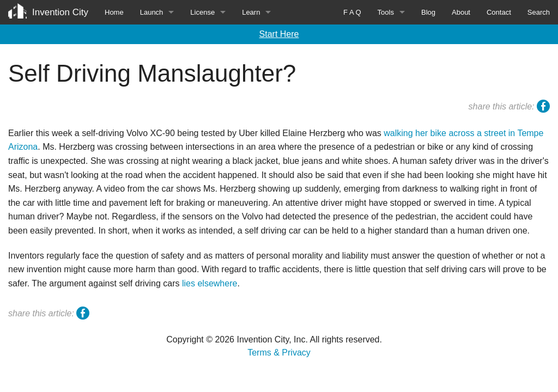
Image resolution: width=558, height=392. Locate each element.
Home (114, 12)
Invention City (60, 12)
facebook (543, 108)
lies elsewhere (210, 283)
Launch (152, 12)
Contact (499, 12)
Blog (428, 12)
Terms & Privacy (279, 353)
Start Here (279, 34)
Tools (386, 12)
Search (539, 12)
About (461, 12)
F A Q (352, 12)
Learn (251, 12)
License (202, 12)
